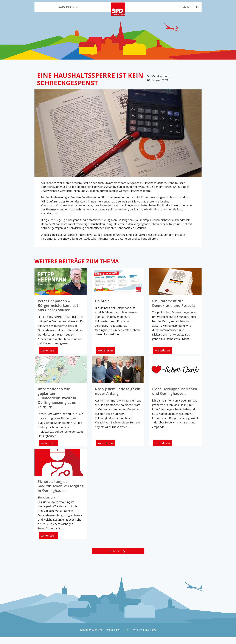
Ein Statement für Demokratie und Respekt (175, 306)
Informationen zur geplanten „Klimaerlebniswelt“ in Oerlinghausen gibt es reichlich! (58, 400)
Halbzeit (102, 304)
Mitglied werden (90, 637)
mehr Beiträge (118, 558)
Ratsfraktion (68, 7)
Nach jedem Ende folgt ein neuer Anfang (116, 394)
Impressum (113, 637)
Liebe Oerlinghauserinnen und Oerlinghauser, (174, 396)
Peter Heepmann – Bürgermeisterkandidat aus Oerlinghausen (59, 308)
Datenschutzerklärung (141, 637)
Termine (184, 7)
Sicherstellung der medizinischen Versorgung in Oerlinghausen (54, 490)
